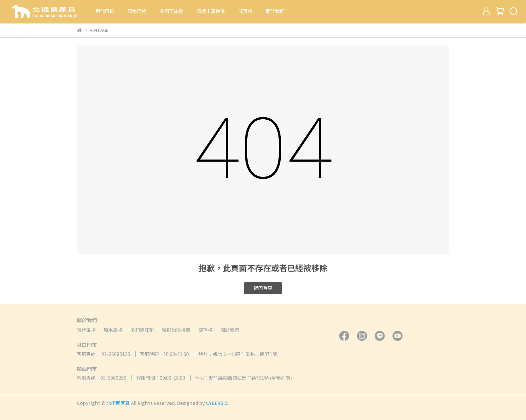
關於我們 (275, 11)
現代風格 (105, 11)
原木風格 (137, 11)
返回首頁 (263, 288)
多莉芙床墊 (171, 11)
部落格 (245, 11)
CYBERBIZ (217, 403)
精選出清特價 (211, 11)
